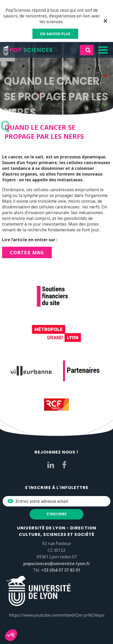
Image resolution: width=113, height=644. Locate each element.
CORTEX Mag (27, 252)
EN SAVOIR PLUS (55, 34)
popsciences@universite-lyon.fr (57, 563)
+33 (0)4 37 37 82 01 (61, 570)
